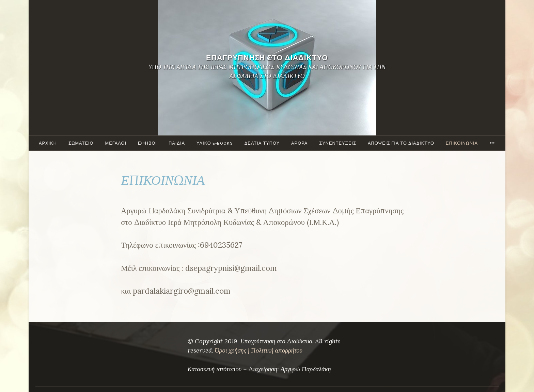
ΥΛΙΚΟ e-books (215, 143)
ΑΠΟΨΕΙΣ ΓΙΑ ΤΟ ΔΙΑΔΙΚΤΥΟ (401, 143)
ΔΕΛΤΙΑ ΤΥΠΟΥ (262, 143)
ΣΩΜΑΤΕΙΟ (81, 143)
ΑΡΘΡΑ (299, 143)
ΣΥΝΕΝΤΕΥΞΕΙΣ (338, 143)
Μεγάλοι (116, 143)
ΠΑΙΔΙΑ (177, 143)
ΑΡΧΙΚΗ (48, 143)
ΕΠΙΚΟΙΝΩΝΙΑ (462, 143)
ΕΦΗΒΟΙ (147, 143)
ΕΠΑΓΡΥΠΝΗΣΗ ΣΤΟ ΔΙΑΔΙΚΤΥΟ (267, 58)
